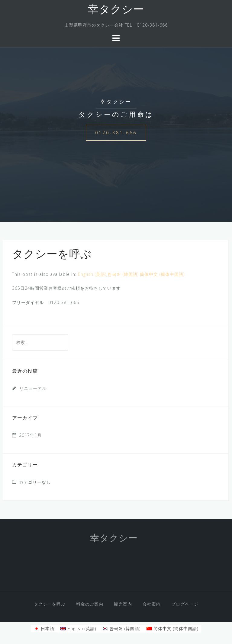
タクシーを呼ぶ (50, 604)
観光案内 (123, 604)
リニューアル (33, 388)
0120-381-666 (116, 133)
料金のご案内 (90, 604)
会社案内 (152, 604)
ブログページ (185, 604)
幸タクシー (116, 10)
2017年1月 (30, 435)
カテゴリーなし (35, 482)
